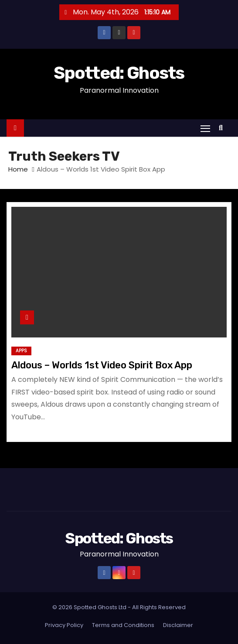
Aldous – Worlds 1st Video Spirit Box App (102, 365)
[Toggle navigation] (205, 128)
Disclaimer (178, 625)
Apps (21, 351)
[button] (223, 128)
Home (18, 169)
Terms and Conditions (123, 625)
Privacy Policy (64, 625)
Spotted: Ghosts (119, 73)
